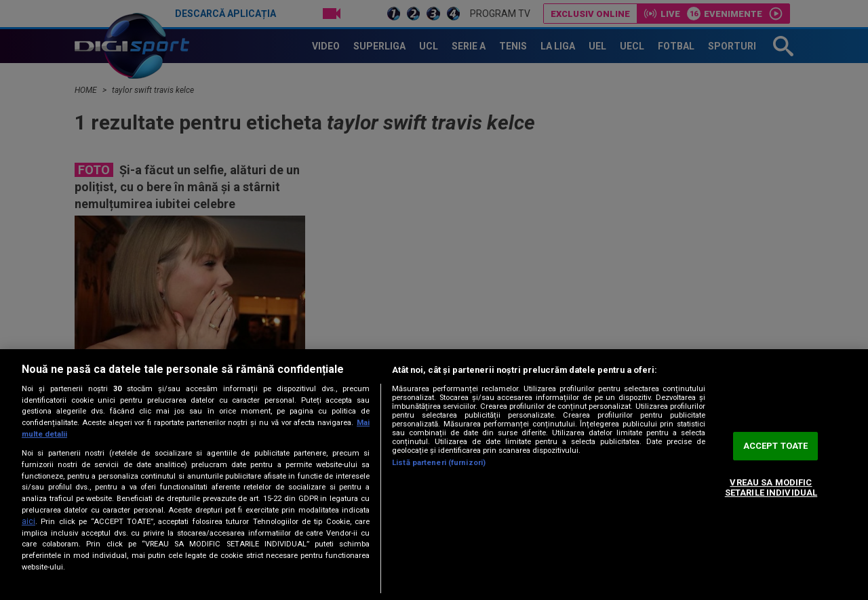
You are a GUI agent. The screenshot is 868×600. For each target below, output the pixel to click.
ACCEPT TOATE (776, 446)
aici (28, 521)
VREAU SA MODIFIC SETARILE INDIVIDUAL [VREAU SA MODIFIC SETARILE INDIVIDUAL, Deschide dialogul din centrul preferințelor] (771, 488)
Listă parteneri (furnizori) (439, 463)
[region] (434, 475)
